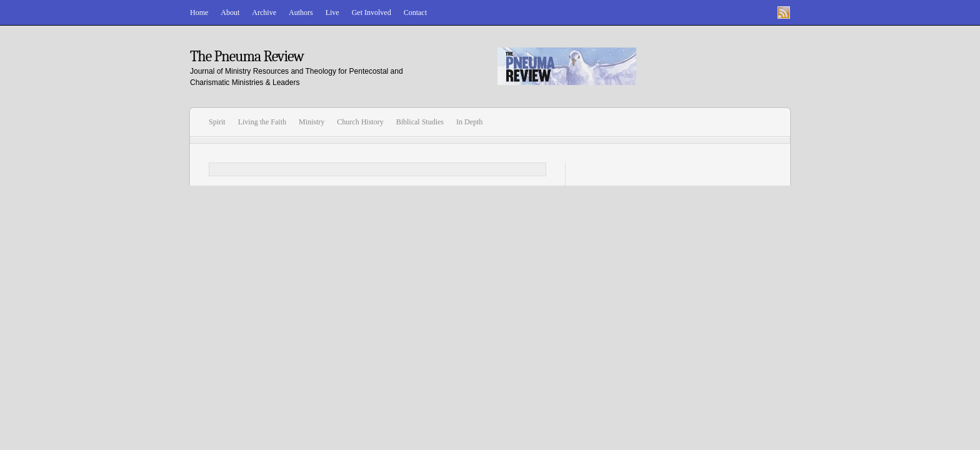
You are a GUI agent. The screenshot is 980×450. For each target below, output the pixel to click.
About (230, 12)
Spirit (217, 122)
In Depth (469, 122)
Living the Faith (262, 122)
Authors (301, 12)
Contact (415, 12)
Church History (360, 122)
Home (199, 12)
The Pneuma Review (247, 56)
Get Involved (372, 12)
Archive (264, 12)
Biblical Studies (420, 122)
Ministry (312, 122)
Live (332, 12)
